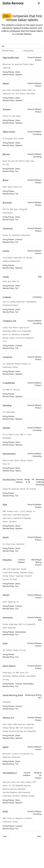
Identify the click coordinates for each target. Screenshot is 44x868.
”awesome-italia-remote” (25, 28)
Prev (5, 836)
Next (39, 836)
